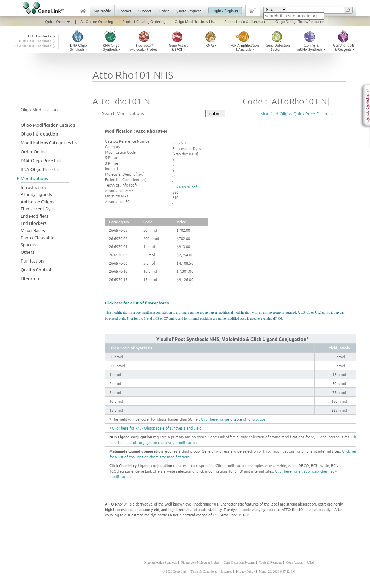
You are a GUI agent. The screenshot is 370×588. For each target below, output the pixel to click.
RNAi (310, 563)
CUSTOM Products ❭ (37, 41)
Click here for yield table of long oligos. (234, 419)
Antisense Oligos (38, 201)
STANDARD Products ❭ (35, 46)
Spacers (28, 245)
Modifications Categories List (50, 143)
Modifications (34, 178)
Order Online (34, 151)
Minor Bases (33, 230)
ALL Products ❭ (42, 36)
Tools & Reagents (270, 563)
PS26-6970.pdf (184, 187)
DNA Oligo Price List (41, 160)
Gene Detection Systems (239, 563)
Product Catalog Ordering (144, 21)
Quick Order (58, 21)
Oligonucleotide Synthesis (160, 563)
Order (164, 11)
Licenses (226, 572)
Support (145, 11)
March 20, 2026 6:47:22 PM (277, 572)
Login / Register (225, 10)
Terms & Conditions (203, 572)
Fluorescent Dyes (38, 209)
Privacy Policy (245, 572)
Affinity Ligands (36, 194)
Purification (32, 261)
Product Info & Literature (245, 21)
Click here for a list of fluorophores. (137, 303)
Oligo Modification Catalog (48, 125)
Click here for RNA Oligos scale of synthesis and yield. (157, 428)
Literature (30, 278)
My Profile (102, 11)
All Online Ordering (97, 21)
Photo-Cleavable (38, 237)
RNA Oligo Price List (41, 169)
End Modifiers (34, 216)
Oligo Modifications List (195, 21)
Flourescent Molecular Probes (200, 563)
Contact (125, 11)
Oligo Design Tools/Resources (300, 21)
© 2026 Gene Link (174, 572)
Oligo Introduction (39, 134)
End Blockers (34, 223)
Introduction (33, 187)
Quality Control (36, 270)
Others (27, 252)
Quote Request (188, 11)
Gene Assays (294, 563)
